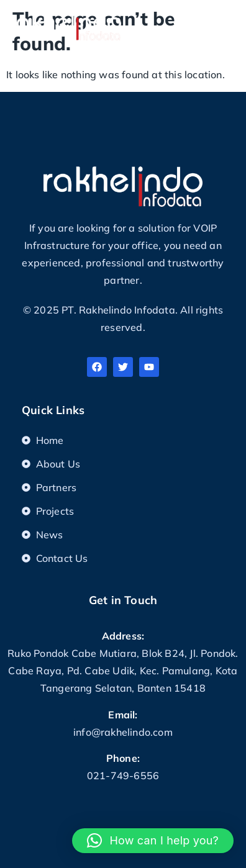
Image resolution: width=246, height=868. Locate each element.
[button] (227, 23)
